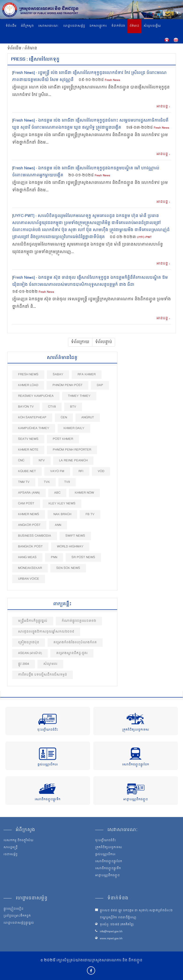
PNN (54, 557)
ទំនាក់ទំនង (118, 26)
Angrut (88, 418)
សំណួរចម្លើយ (152, 26)
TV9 (67, 482)
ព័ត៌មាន (134, 26)
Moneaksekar (30, 568)
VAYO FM (57, 471)
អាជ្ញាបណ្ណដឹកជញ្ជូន (136, 800)
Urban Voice (29, 579)
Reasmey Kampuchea (36, 396)
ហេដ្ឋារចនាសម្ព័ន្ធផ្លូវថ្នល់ (19, 923)
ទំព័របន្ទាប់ (104, 342)
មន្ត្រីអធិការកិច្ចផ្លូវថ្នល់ (33, 621)
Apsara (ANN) (29, 493)
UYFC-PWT (144, 237)
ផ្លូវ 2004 (24, 664)
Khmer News (29, 514)
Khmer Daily (74, 428)
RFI (81, 471)
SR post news (83, 557)
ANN (58, 525)
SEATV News (28, 439)
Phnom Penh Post (67, 385)
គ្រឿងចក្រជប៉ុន (29, 642)
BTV (73, 407)
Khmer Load (28, 385)
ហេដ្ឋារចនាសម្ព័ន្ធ (74, 26)
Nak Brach (62, 514)
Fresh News (112, 80)
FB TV (90, 514)
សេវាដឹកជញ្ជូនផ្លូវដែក (136, 765)
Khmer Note (28, 450)
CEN (64, 418)
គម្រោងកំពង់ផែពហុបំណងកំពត (75, 642)
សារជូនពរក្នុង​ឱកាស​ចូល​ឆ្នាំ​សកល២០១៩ (46, 632)
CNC (21, 461)
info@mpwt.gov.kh (111, 932)
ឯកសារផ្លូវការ (98, 26)
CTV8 (52, 407)
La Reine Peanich (73, 461)
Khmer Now (84, 493)
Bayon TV (26, 407)
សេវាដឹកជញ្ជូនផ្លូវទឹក (48, 800)
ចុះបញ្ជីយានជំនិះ (48, 730)
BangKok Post (30, 547)
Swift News (75, 536)
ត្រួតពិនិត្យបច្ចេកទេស (136, 730)
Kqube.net (27, 471)
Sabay (58, 374)
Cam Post (26, 504)
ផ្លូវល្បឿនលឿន (13, 909)
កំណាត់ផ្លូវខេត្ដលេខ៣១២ (79, 621)
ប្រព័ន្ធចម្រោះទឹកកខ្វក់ (17, 916)
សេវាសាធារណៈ (49, 26)
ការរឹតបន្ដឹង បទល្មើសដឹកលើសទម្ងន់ (43, 675)
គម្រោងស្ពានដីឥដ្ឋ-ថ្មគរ (72, 653)
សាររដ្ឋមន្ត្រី (11, 848)
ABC (57, 493)
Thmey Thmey (79, 396)
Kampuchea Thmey (34, 428)
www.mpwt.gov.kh (111, 939)
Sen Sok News (68, 568)
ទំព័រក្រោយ (80, 342)
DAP (100, 385)
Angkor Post (29, 525)
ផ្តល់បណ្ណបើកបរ (48, 765)
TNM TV (24, 482)
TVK (47, 482)
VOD (101, 471)
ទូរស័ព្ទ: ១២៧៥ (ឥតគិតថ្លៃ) (117, 925)
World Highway (70, 547)
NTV (42, 461)
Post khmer (63, 439)
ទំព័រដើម (11, 26)
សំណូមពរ (50, 664)
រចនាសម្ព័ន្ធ (11, 855)
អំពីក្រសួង (27, 26)
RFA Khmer (87, 374)
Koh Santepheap (32, 418)
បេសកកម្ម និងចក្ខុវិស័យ (19, 841)
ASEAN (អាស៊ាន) (30, 653)
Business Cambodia (35, 536)
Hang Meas (27, 557)
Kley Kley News (62, 504)
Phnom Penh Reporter (72, 450)
